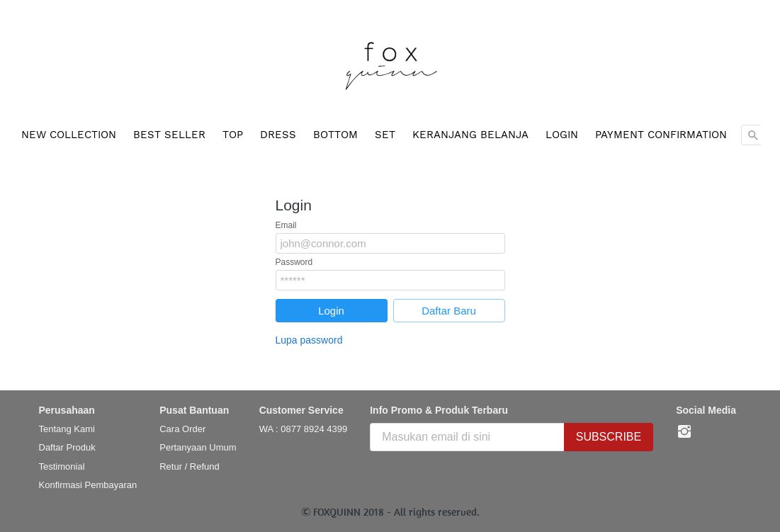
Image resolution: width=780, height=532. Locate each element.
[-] (684, 432)
